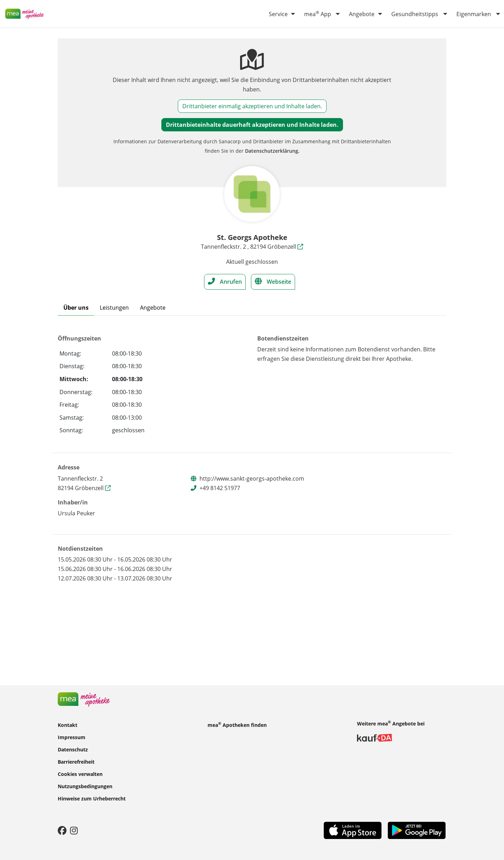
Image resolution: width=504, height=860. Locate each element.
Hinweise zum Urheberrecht (92, 798)
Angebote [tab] (153, 308)
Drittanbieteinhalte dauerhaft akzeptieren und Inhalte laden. (252, 125)
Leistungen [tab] (114, 308)
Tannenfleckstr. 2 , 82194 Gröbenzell (252, 247)
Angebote (362, 14)
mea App (318, 14)
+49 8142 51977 (220, 488)
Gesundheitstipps (415, 14)
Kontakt (68, 725)
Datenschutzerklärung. (272, 151)
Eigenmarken (474, 14)
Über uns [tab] (76, 308)
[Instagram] (74, 830)
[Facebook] (62, 830)
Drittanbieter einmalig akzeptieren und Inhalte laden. (252, 106)
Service (278, 14)
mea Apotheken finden (237, 724)
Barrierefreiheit (76, 761)
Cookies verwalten (80, 774)
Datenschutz (73, 749)
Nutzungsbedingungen (85, 786)
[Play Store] (417, 830)
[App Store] (353, 830)
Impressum (72, 737)
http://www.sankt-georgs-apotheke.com (252, 479)
